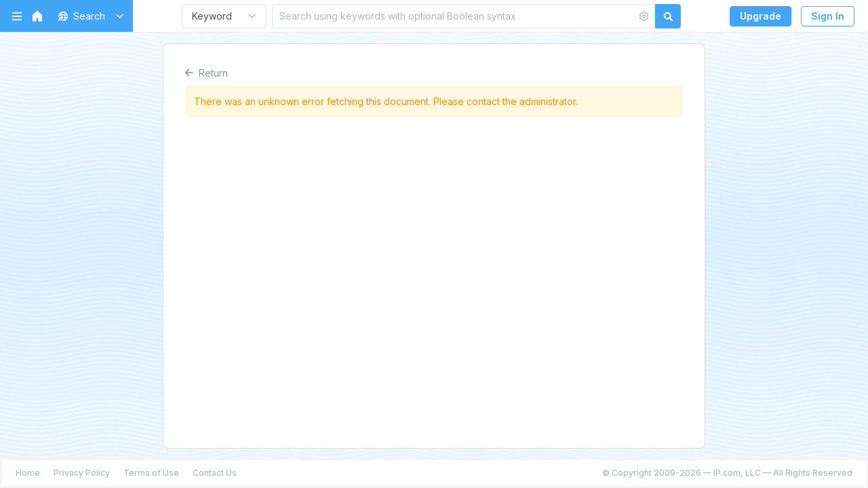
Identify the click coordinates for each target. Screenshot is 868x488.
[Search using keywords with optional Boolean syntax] (454, 16)
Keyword (212, 16)
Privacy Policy (82, 473)
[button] (88, 16)
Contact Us (215, 473)
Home (28, 473)
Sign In (828, 16)
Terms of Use (151, 473)
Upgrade (761, 16)
